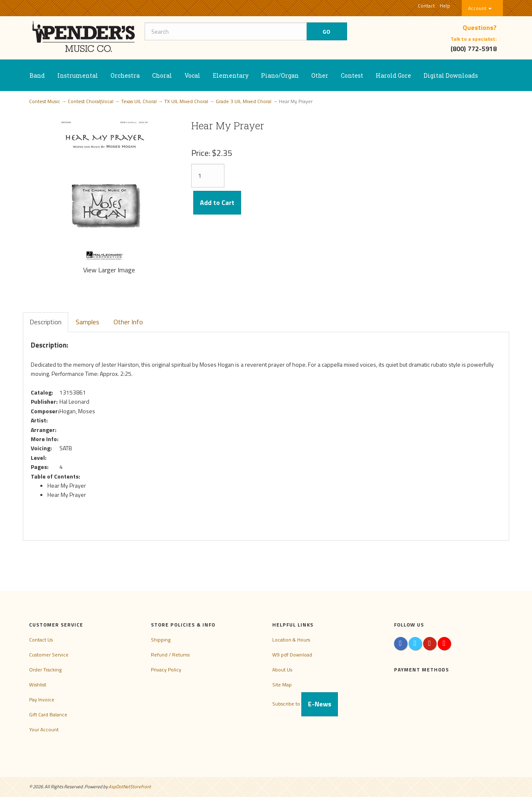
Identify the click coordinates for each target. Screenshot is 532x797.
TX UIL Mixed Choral (186, 101)
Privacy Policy (166, 670)
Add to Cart (217, 202)
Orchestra (125, 75)
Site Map (282, 685)
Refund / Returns (170, 655)
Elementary (231, 75)
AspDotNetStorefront (130, 787)
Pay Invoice (42, 700)
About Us (282, 670)
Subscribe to (305, 704)
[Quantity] (208, 176)
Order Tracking (45, 670)
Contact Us (41, 640)
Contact (426, 6)
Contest (352, 75)
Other (320, 75)
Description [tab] (46, 322)
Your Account (44, 729)
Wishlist (38, 685)
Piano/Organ (280, 75)
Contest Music (45, 101)
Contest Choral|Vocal (91, 101)
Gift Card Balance (48, 714)
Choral (162, 75)
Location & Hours (291, 640)
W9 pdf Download (292, 655)
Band (37, 75)
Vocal (192, 75)
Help (445, 6)
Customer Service (49, 655)
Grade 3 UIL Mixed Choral (244, 101)
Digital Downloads (451, 75)
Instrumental (78, 75)
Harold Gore (393, 75)
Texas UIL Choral (139, 101)
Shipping (161, 640)
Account (480, 8)
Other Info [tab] (128, 322)
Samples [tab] (87, 322)
